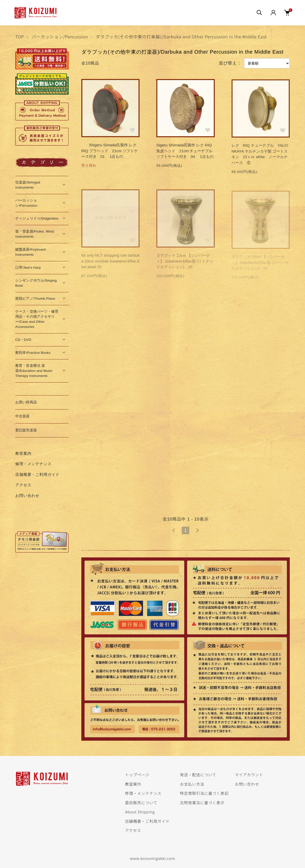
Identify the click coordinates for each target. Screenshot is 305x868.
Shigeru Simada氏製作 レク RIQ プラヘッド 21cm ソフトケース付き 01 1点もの (110, 151)
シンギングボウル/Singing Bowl (36, 283)
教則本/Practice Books (33, 353)
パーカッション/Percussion (60, 37)
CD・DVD (23, 340)
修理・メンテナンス (33, 464)
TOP (20, 37)
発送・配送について (198, 774)
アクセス (23, 485)
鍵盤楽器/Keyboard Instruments (30, 252)
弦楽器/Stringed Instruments (28, 185)
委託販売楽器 (26, 430)
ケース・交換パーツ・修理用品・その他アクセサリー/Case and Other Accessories (37, 319)
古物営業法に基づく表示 (202, 802)
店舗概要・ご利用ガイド (37, 474)
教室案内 (23, 453)
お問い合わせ (27, 496)
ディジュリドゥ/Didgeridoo (37, 218)
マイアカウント (249, 774)
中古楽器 (22, 416)
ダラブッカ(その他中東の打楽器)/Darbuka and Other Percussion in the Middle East (181, 37)
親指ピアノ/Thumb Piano (35, 299)
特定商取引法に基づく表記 (204, 793)
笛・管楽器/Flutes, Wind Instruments (35, 234)
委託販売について (141, 802)
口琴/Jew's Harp (28, 268)
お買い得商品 (26, 402)
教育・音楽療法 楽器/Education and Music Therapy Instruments (34, 371)
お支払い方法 (192, 784)
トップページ (137, 774)
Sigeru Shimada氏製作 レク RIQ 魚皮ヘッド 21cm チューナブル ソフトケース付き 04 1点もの (186, 152)
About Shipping (140, 812)
